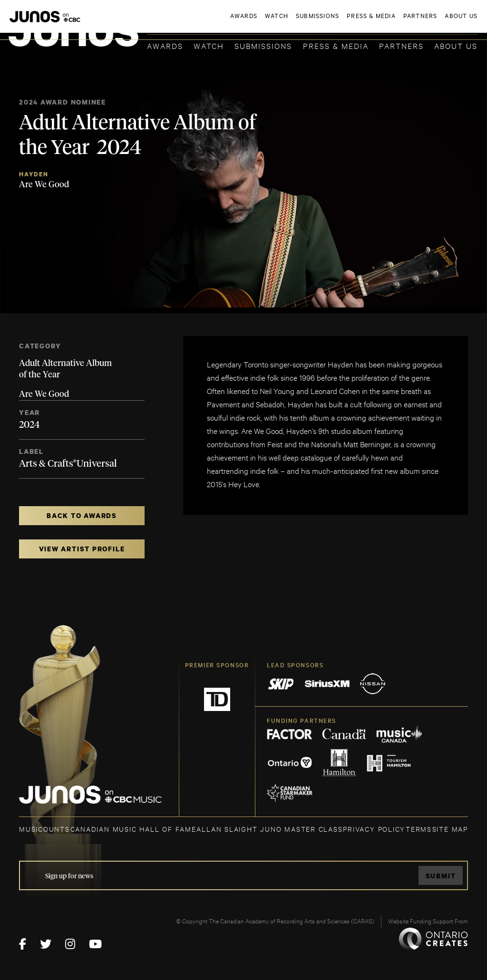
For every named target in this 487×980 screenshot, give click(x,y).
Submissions (263, 45)
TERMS (419, 829)
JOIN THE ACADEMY (345, 22)
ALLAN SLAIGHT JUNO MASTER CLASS (269, 829)
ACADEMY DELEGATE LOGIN (433, 22)
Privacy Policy (374, 829)
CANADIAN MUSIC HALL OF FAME (133, 829)
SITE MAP (450, 829)
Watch (209, 45)
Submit (441, 876)
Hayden (34, 174)
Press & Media (336, 45)
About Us (456, 45)
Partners (401, 45)
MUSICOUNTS (44, 829)
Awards (165, 45)
